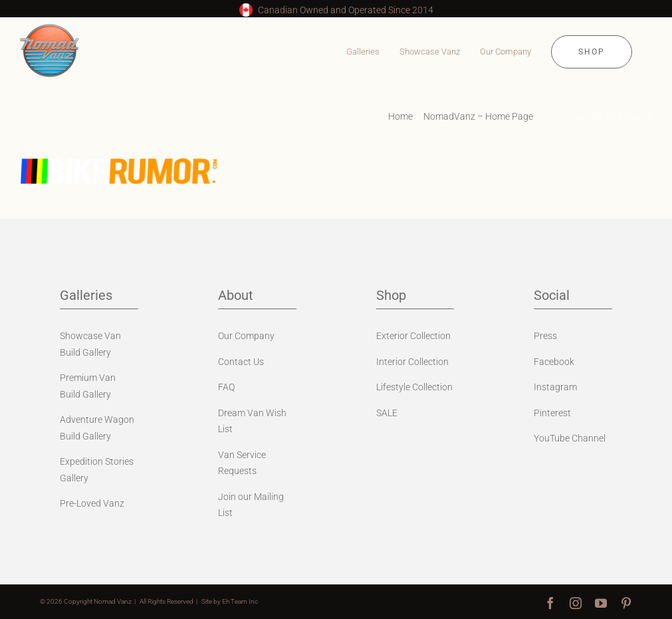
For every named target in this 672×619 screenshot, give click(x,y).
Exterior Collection (413, 336)
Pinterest (552, 413)
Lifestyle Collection (414, 387)
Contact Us (241, 362)
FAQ (226, 387)
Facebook (554, 362)
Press (545, 336)
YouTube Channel (570, 438)
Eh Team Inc (240, 601)
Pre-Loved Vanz (92, 503)
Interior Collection (412, 362)
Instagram (555, 387)
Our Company (246, 336)
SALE (387, 413)
